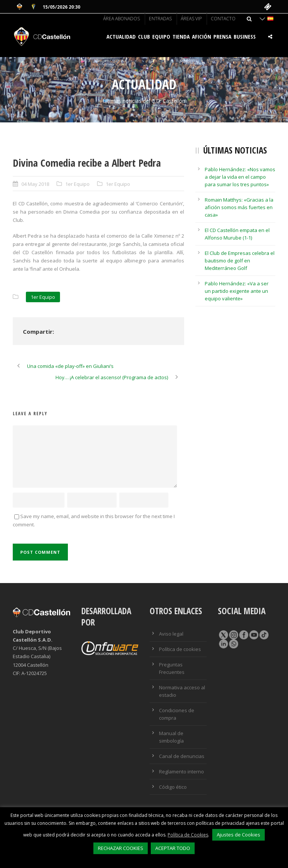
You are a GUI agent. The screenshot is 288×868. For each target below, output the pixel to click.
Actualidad (121, 36)
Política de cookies (180, 649)
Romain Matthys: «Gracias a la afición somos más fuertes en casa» (239, 207)
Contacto (223, 19)
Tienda (181, 36)
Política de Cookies (188, 835)
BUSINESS (245, 36)
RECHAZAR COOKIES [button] (121, 848)
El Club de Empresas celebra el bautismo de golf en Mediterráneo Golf (240, 261)
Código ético (173, 787)
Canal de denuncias (182, 756)
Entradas (160, 19)
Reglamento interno (181, 772)
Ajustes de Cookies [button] (238, 835)
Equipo (161, 36)
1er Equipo (77, 184)
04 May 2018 (35, 184)
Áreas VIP (191, 19)
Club (144, 36)
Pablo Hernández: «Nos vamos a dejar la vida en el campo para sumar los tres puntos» (240, 177)
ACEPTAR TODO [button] (173, 848)
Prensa (222, 36)
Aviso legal (171, 634)
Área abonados (121, 19)
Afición (202, 36)
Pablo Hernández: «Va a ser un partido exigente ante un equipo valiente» (237, 291)
